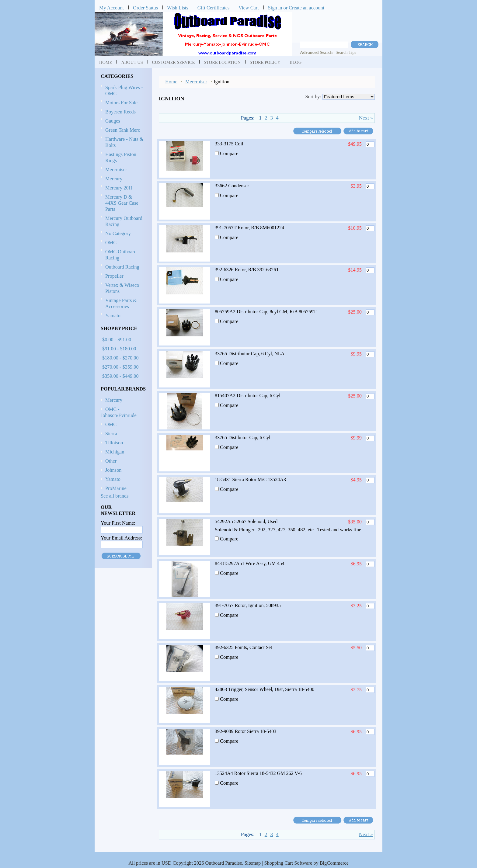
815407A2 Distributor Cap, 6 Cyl (248, 396)
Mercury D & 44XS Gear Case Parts (122, 203)
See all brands (115, 496)
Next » (366, 118)
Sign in (275, 8)
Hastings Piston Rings (121, 157)
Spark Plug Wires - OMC (124, 90)
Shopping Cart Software (288, 863)
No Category (118, 233)
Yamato (113, 316)
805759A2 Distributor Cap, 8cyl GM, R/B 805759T (266, 312)
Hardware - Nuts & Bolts (124, 142)
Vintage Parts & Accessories (121, 303)
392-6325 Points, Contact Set (243, 647)
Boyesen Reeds (120, 112)
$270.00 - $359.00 (120, 367)
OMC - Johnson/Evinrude (119, 412)
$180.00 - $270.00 (120, 358)
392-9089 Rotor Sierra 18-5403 (245, 731)
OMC (122, 243)
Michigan (115, 452)
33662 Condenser (232, 186)
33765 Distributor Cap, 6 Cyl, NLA (250, 354)
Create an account (306, 8)
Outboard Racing (122, 267)
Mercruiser (122, 170)
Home (171, 82)
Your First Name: (118, 523)
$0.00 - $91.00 (117, 340)
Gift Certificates (214, 8)
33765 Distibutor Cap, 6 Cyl (243, 437)
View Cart (249, 8)
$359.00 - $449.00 (120, 376)
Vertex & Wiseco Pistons (122, 288)
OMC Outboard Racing (121, 255)
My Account (111, 8)
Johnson (113, 470)
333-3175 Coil (229, 144)
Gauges (113, 121)
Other (111, 461)
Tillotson (114, 443)
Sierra (111, 434)
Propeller (122, 276)
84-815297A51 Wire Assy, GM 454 (250, 563)
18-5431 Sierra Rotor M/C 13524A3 (250, 479)
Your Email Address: (121, 538)
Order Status (145, 8)
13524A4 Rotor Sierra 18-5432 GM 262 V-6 (258, 773)
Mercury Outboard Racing (124, 221)
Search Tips (346, 52)
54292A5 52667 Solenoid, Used (246, 521)
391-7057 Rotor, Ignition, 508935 (248, 605)
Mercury (122, 179)
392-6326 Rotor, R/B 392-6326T (247, 270)
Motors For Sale (121, 103)
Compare (229, 153)
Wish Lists (178, 8)
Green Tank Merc (123, 130)
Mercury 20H (119, 188)
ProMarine (116, 488)
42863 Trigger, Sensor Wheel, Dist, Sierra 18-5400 (265, 689)
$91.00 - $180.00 (119, 349)
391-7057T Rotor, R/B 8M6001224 (249, 228)
